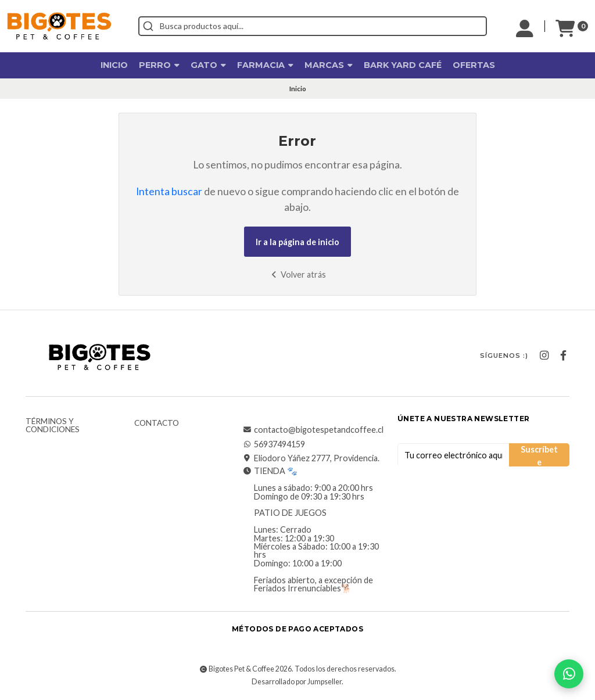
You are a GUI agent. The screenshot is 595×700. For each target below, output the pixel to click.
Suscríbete (539, 455)
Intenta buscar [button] (169, 191)
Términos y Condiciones (53, 426)
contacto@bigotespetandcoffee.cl (313, 430)
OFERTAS (474, 65)
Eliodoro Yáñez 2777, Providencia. (311, 458)
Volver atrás (297, 274)
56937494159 (274, 444)
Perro (159, 65)
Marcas (329, 65)
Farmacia (265, 65)
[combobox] (313, 26)
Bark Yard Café (403, 65)
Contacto (157, 423)
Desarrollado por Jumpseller (297, 682)
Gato (208, 65)
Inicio (114, 65)
